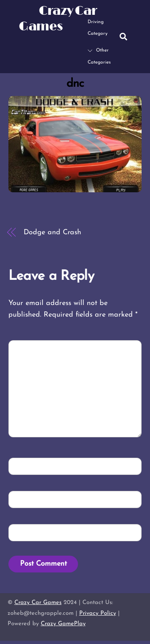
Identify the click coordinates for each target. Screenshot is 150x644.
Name (25, 466)
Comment (32, 348)
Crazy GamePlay (63, 624)
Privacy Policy (98, 613)
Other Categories (99, 56)
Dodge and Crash (53, 232)
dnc (75, 84)
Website (26, 532)
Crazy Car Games (38, 603)
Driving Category (98, 22)
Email (25, 499)
